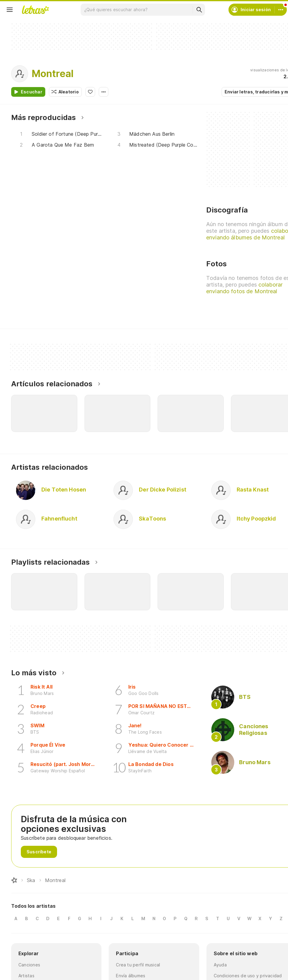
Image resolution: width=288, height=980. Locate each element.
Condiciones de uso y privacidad (248, 976)
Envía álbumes (131, 976)
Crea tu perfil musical (138, 965)
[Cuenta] (281, 10)
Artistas (26, 976)
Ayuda (220, 965)
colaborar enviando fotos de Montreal (244, 288)
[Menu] (10, 10)
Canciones (29, 965)
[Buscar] (199, 10)
